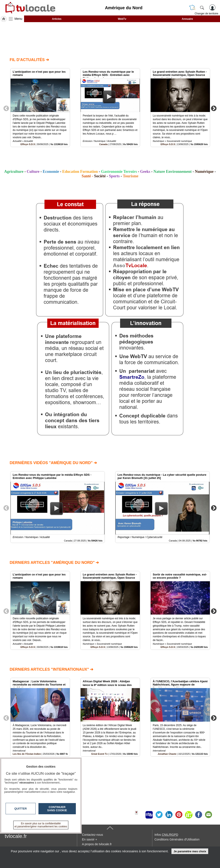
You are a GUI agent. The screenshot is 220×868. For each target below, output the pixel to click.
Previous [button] (6, 108)
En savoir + (89, 839)
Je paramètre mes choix (190, 851)
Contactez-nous (92, 835)
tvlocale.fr (16, 836)
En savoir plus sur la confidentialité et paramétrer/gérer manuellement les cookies (41, 825)
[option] (40, 108)
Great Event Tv (99, 754)
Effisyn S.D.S (28, 144)
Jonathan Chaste (167, 754)
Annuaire (187, 19)
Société (100, 176)
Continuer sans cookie (57, 809)
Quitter (21, 809)
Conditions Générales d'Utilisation (177, 839)
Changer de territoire (206, 14)
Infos (166, 835)
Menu (18, 19)
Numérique (204, 172)
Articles (57, 19)
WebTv (122, 19)
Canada (103, 144)
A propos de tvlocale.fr (97, 844)
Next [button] (214, 108)
